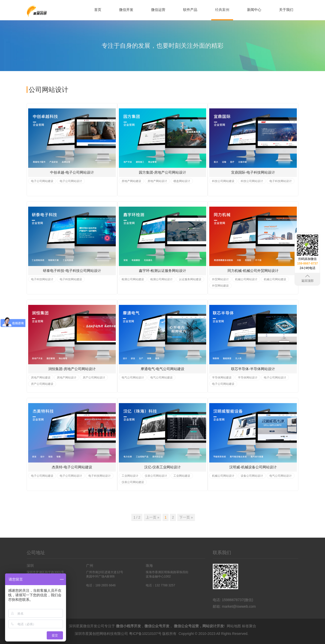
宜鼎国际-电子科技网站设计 (253, 172)
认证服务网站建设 (190, 279)
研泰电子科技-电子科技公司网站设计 (72, 271)
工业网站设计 (130, 476)
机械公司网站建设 (275, 279)
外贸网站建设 (220, 286)
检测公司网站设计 (161, 279)
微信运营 (158, 10)
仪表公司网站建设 (133, 482)
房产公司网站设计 (94, 377)
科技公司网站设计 (252, 181)
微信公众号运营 (186, 626)
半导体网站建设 (222, 377)
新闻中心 (254, 10)
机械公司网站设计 (246, 279)
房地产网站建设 (131, 181)
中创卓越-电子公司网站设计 (72, 172)
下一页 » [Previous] (186, 517)
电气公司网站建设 (161, 377)
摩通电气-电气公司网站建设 (163, 369)
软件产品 (190, 10)
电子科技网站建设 (71, 279)
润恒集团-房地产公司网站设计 (72, 369)
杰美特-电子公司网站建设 (72, 467)
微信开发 (126, 10)
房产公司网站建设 (42, 384)
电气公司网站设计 (133, 377)
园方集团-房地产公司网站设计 (163, 172)
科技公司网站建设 (223, 181)
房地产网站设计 (157, 181)
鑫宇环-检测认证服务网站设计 (163, 271)
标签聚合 (249, 626)
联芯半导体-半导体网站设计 (253, 369)
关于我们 (286, 10)
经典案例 (222, 10)
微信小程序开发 (128, 626)
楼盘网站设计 (182, 181)
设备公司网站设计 (252, 476)
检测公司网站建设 (133, 279)
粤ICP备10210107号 (145, 634)
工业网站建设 (182, 476)
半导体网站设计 (248, 377)
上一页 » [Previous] (153, 517)
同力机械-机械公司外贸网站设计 (253, 271)
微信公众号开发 (157, 626)
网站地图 (234, 626)
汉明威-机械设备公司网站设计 (253, 467)
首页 (98, 10)
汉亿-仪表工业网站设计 (163, 467)
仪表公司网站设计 (156, 476)
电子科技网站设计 (281, 181)
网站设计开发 (213, 626)
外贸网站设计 (220, 279)
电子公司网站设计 (71, 181)
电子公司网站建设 (42, 181)
